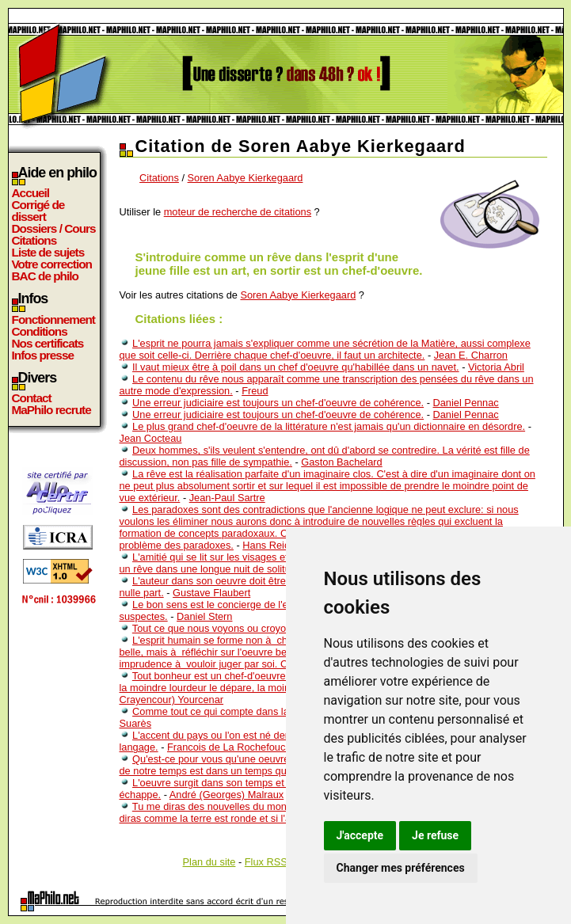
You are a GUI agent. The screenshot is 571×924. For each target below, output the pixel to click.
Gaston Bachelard (341, 462)
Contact (32, 398)
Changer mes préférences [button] (401, 868)
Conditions (40, 331)
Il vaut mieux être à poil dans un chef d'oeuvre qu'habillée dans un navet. (296, 367)
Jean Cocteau (151, 438)
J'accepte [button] (360, 835)
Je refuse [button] (435, 835)
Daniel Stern (204, 616)
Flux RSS (266, 862)
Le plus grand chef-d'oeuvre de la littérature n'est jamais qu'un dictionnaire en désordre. (329, 426)
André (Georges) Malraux (226, 795)
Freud (255, 391)
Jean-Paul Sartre (227, 498)
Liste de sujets (48, 252)
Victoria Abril (496, 367)
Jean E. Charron (471, 355)
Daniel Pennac (466, 403)
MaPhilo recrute (51, 410)
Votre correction (52, 264)
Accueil (31, 193)
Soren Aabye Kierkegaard (246, 178)
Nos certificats (48, 343)
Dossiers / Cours (54, 228)
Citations (34, 240)
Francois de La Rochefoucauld (236, 747)
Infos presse (43, 355)
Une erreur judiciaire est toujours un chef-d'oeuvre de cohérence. (278, 403)
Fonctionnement (53, 319)
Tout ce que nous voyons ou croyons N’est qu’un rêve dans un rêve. (285, 628)
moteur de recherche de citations (238, 212)
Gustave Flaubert (211, 593)
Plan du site (209, 862)
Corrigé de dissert (38, 211)
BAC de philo (45, 276)
